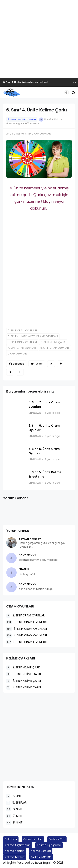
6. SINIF (14, 809)
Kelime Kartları (15, 851)
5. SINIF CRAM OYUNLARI (22, 119)
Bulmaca (11, 839)
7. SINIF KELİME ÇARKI (24, 681)
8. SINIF (14, 823)
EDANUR (24, 569)
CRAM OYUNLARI (18, 354)
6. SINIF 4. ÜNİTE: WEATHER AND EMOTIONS (33, 336)
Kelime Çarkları (41, 857)
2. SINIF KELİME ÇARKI (23, 667)
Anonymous (27, 555)
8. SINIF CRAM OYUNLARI (55, 348)
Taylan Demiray (30, 539)
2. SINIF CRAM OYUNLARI (26, 616)
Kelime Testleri (15, 857)
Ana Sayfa (13, 134)
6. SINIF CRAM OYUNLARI (22, 342)
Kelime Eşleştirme (49, 845)
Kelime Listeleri (41, 851)
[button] (66, 93)
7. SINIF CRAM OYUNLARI (22, 348)
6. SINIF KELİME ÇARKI (53, 342)
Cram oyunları (33, 839)
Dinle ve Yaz (57, 839)
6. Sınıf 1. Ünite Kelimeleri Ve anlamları (27, 82)
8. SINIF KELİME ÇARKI (24, 687)
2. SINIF (14, 796)
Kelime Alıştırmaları (18, 845)
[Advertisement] (39, 39)
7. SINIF (14, 816)
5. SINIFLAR (16, 803)
